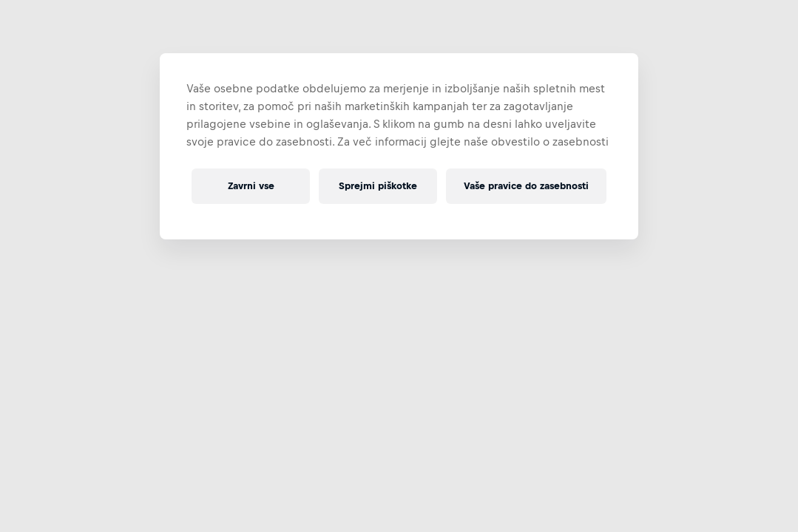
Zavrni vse (251, 186)
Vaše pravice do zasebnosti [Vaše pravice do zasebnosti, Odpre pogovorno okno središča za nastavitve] (526, 186)
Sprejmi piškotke (378, 186)
